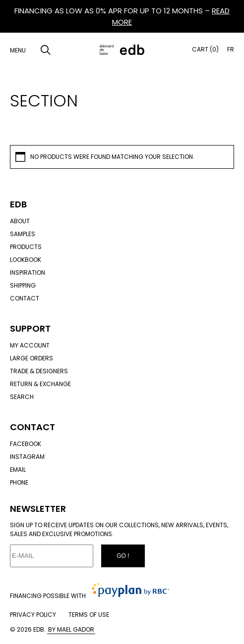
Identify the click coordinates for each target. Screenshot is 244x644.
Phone (19, 482)
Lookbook (26, 260)
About (20, 221)
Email (18, 470)
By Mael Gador (71, 629)
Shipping (23, 285)
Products (26, 247)
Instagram (27, 457)
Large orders (31, 358)
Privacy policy (33, 615)
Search (22, 397)
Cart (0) (205, 49)
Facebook (26, 444)
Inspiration (28, 272)
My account (30, 345)
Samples (23, 234)
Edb (18, 204)
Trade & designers (39, 371)
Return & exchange (40, 384)
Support (30, 328)
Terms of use (89, 615)
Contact (25, 298)
